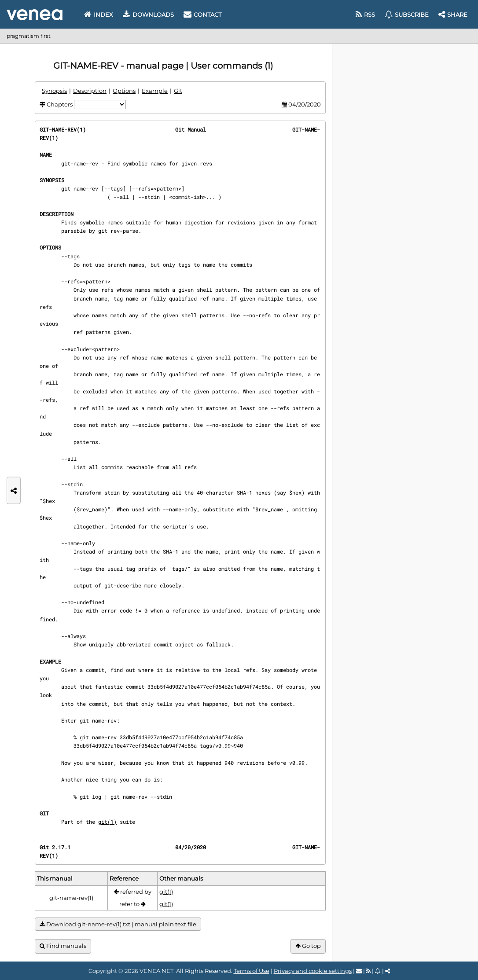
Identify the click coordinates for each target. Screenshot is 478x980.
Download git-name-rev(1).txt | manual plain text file (118, 924)
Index (99, 15)
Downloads (148, 15)
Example (155, 91)
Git (178, 91)
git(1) (107, 822)
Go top (308, 946)
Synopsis (54, 91)
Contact (202, 15)
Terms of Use (252, 971)
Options (124, 91)
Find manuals (63, 946)
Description (90, 91)
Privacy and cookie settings (313, 971)
